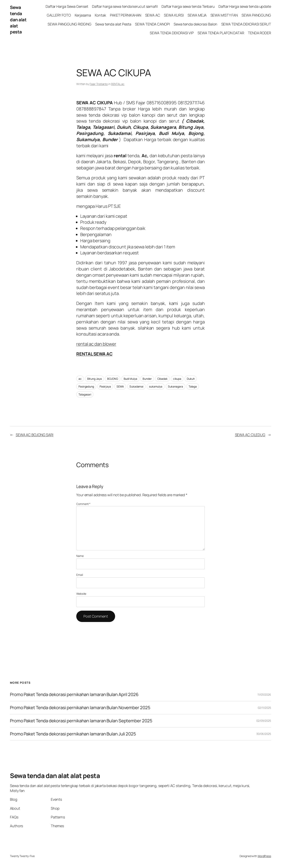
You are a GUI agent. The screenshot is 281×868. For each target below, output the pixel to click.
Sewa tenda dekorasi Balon (196, 24)
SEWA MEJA (197, 15)
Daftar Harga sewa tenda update (245, 6)
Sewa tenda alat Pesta (113, 24)
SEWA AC (153, 15)
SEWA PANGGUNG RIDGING (70, 24)
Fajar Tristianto (99, 84)
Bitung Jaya (94, 379)
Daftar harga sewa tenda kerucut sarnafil (125, 6)
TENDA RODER (259, 33)
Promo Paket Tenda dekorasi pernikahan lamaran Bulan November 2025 (80, 708)
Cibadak (162, 379)
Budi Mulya (130, 379)
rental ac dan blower (96, 344)
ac (80, 379)
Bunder (147, 379)
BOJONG (113, 379)
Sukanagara (175, 386)
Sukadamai (136, 386)
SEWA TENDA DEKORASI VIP (172, 33)
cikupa (177, 379)
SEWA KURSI (174, 15)
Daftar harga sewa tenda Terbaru (188, 6)
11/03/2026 (264, 695)
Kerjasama (83, 15)
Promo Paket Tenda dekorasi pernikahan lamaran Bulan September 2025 (81, 721)
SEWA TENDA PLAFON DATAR (221, 33)
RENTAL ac (118, 84)
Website (81, 594)
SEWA (120, 386)
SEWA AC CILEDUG (250, 435)
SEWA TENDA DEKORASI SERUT (246, 24)
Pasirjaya (105, 386)
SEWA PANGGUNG (256, 15)
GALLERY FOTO (59, 15)
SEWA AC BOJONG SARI (35, 435)
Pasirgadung (86, 386)
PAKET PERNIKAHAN (126, 15)
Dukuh (191, 379)
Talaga (193, 386)
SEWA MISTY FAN (224, 15)
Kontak (100, 15)
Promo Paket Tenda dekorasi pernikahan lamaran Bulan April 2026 (75, 695)
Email (80, 575)
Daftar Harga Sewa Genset (67, 6)
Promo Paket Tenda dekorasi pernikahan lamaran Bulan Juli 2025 (73, 734)
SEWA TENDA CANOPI (152, 24)
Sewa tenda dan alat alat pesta (18, 20)
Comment (83, 504)
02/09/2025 (264, 721)
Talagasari (85, 394)
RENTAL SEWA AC (94, 354)
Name (80, 556)
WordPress (264, 856)
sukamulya (156, 386)
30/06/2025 (264, 734)
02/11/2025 (264, 708)
